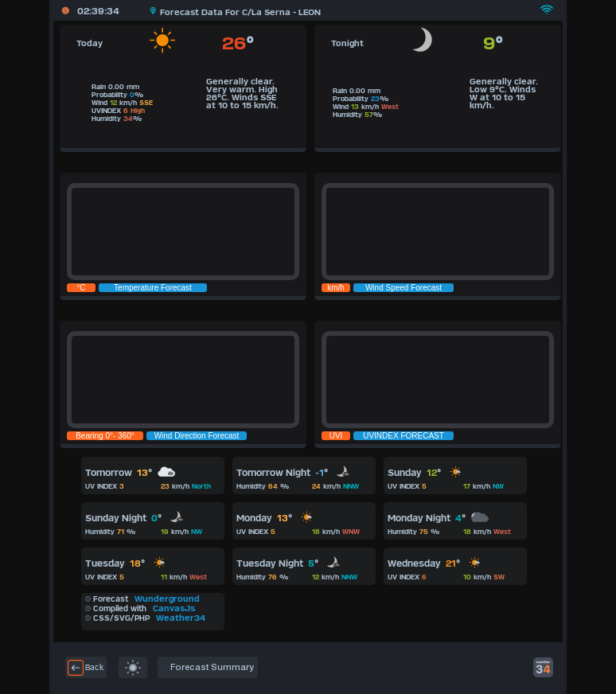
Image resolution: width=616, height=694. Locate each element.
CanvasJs (174, 608)
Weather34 (181, 618)
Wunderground (167, 598)
